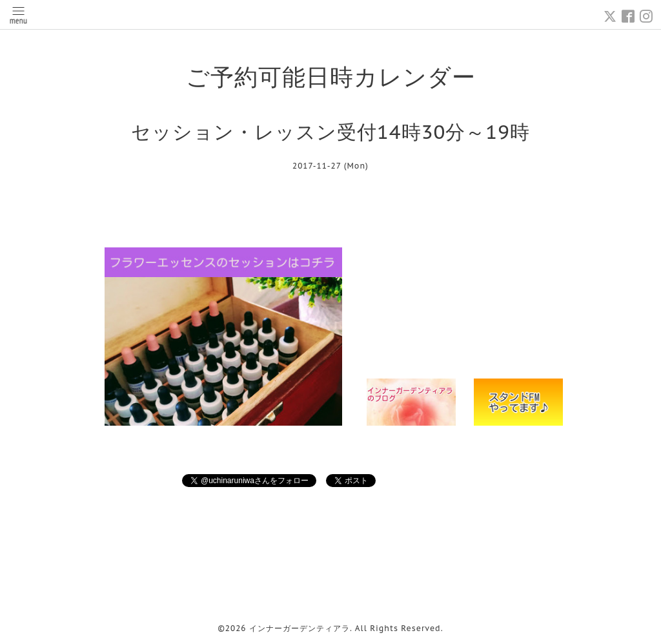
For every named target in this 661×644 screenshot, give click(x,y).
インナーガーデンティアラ (300, 628)
